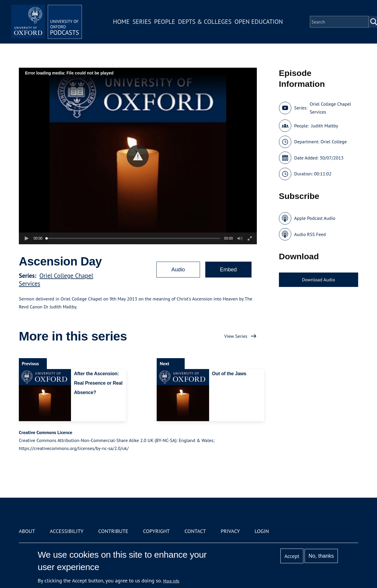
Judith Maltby (325, 126)
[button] (138, 156)
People (164, 22)
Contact (195, 531)
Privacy (230, 531)
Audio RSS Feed (310, 234)
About (27, 531)
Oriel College (334, 142)
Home (121, 22)
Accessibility (67, 531)
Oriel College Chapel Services (330, 108)
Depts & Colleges (205, 22)
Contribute (113, 531)
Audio (178, 270)
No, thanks (321, 556)
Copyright (156, 531)
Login (262, 531)
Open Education (259, 22)
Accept (292, 556)
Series (142, 22)
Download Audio (318, 280)
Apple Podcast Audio (315, 218)
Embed (228, 270)
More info (171, 581)
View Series (236, 336)
